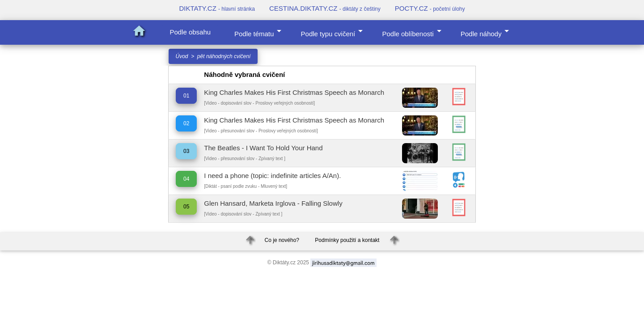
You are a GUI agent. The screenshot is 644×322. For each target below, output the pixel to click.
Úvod (182, 56)
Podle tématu (259, 32)
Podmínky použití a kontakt (347, 240)
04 (186, 179)
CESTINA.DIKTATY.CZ (325, 8)
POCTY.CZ (430, 8)
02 (186, 123)
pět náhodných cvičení (224, 56)
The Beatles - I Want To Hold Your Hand (263, 148)
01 (186, 96)
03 (186, 151)
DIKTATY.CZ (217, 8)
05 (186, 207)
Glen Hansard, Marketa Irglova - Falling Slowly (273, 203)
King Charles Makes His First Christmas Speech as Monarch (294, 92)
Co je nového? (282, 240)
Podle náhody (487, 32)
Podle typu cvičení (334, 32)
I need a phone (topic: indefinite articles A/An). (272, 176)
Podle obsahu (190, 32)
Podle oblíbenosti (413, 32)
